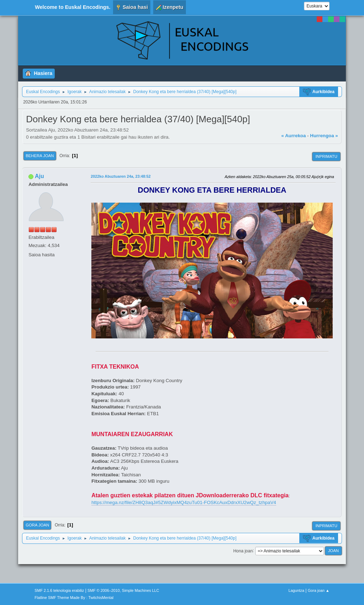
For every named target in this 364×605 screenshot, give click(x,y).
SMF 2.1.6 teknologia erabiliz (59, 590)
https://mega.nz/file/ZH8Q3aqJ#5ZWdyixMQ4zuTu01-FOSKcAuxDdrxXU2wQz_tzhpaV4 (184, 502)
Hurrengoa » (324, 136)
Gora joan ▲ (319, 590)
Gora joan (37, 525)
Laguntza (296, 590)
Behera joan (40, 156)
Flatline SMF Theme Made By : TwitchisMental (74, 598)
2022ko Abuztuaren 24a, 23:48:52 (121, 176)
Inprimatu (326, 156)
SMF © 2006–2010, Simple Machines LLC (123, 590)
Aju (39, 176)
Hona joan (243, 551)
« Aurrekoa (293, 136)
